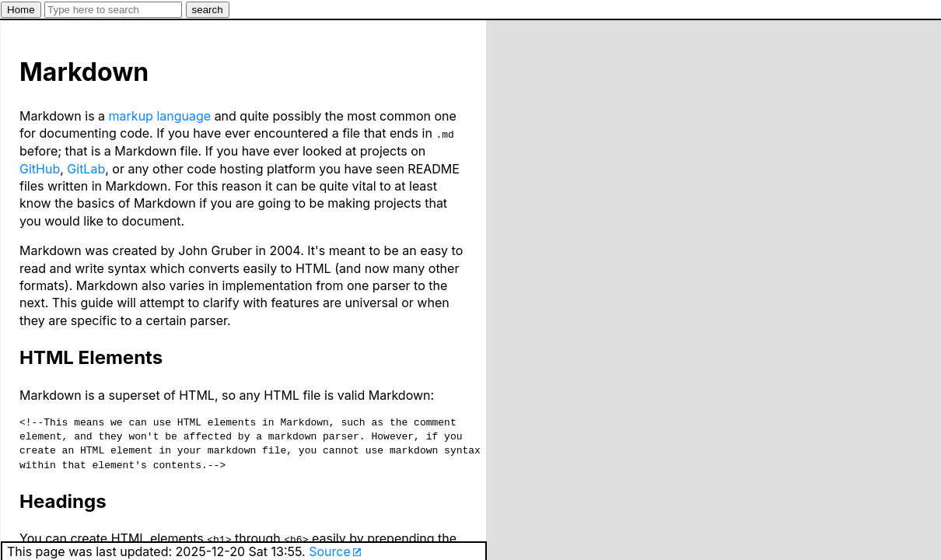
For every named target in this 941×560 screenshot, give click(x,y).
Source (330, 551)
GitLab (86, 168)
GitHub (40, 168)
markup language (160, 116)
